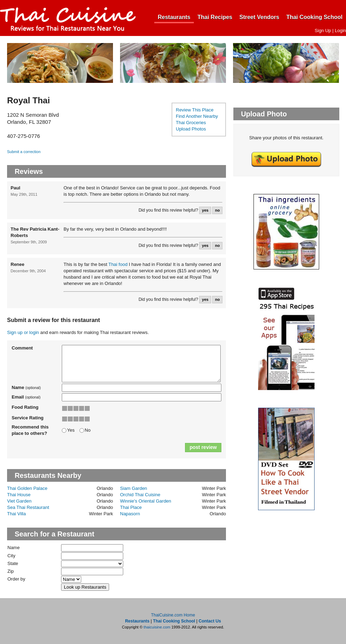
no (217, 210)
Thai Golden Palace (27, 488)
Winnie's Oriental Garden (146, 501)
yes (205, 210)
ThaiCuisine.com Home (173, 615)
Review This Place (195, 110)
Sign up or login (23, 332)
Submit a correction (24, 152)
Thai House (19, 495)
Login (340, 31)
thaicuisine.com (157, 627)
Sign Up (323, 31)
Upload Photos (191, 129)
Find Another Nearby (197, 116)
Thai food (118, 264)
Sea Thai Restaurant (28, 507)
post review (203, 447)
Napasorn (130, 514)
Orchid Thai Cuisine (140, 495)
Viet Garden (19, 501)
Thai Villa (16, 514)
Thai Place (131, 507)
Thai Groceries (191, 123)
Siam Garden (134, 488)
